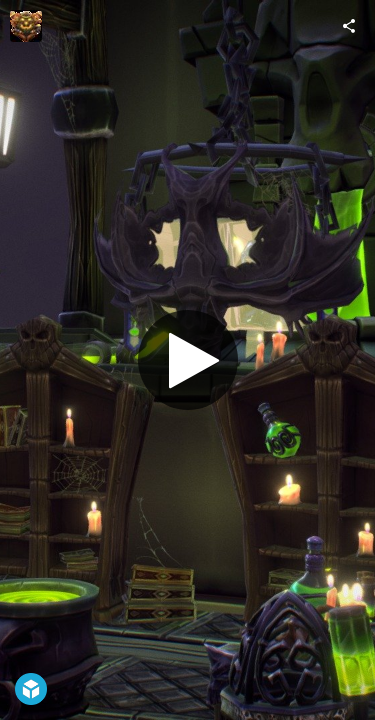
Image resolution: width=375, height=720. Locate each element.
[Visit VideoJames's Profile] (26, 26)
